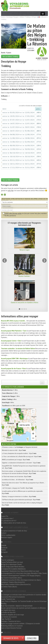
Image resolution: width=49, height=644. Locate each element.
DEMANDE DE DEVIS (11, 638)
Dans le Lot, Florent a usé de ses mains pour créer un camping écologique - (22, 504)
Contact (4, 533)
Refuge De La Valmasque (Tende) (11, 564)
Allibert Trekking (25, 17)
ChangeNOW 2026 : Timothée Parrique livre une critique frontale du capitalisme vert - (24, 467)
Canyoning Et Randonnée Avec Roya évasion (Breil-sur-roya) (20, 571)
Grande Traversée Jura (8, 599)
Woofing (4, 603)
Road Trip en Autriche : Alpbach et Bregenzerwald (17, 606)
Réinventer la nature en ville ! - (14, 450)
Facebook (4, 548)
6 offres (9, 399)
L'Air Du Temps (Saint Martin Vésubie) (13, 567)
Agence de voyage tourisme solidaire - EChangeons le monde (20, 623)
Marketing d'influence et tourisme (12, 626)
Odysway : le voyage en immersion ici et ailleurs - (19, 496)
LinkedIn (4, 545)
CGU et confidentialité (8, 535)
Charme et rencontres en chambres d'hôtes (25, 302)
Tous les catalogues (8, 560)
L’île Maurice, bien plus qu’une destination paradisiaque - (21, 500)
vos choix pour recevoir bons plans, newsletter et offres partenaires (25, 214)
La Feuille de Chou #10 (8, 612)
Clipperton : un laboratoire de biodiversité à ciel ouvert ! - (21, 463)
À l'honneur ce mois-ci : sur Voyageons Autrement (20, 447)
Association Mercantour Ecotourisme (13, 597)
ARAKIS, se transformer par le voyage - (16, 460)
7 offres (11, 396)
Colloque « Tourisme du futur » (11, 621)
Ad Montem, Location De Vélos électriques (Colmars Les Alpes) (21, 580)
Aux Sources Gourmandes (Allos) (12, 578)
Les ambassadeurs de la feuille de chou (14, 523)
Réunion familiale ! (24, 276)
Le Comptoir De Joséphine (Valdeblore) (13, 569)
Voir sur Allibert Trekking (10, 56)
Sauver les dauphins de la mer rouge (13, 615)
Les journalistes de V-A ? (9, 521)
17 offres (10, 390)
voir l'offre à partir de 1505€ (14, 406)
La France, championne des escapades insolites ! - (19, 453)
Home (3, 17)
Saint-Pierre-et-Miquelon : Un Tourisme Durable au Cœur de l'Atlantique (24, 601)
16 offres (10, 393)
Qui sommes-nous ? (7, 518)
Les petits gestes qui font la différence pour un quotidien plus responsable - (23, 492)
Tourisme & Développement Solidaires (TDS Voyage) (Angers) (21, 575)
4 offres (8, 402)
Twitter (3, 550)
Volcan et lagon (25, 250)
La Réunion (43, 17)
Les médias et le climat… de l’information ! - (18, 480)
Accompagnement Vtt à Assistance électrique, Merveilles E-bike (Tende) (24, 573)
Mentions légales (7, 537)
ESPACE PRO (32, 638)
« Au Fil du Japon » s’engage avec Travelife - (17, 488)
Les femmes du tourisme (9, 617)
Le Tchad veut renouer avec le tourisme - (17, 476)
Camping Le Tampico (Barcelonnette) (13, 582)
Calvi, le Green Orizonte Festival (11, 628)
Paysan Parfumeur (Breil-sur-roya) (12, 562)
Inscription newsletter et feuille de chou (14, 531)
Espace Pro (5, 516)
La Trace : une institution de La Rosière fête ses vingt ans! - (22, 456)
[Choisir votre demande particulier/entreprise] (23, 638)
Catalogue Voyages (12, 17)
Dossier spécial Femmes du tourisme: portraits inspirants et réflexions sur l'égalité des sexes (23, 609)
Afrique (34, 17)
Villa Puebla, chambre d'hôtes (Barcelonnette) (16, 584)
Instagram (4, 552)
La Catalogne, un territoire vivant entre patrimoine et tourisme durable (24, 595)
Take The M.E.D (6, 619)
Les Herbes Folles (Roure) (9, 587)
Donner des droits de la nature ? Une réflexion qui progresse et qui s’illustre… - (24, 484)
